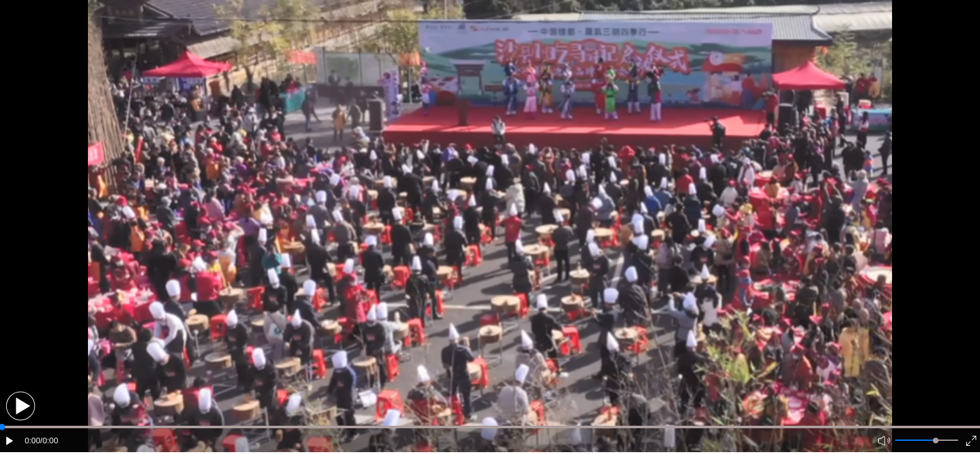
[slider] (936, 440)
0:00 (32, 440)
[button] (20, 406)
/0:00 (49, 440)
